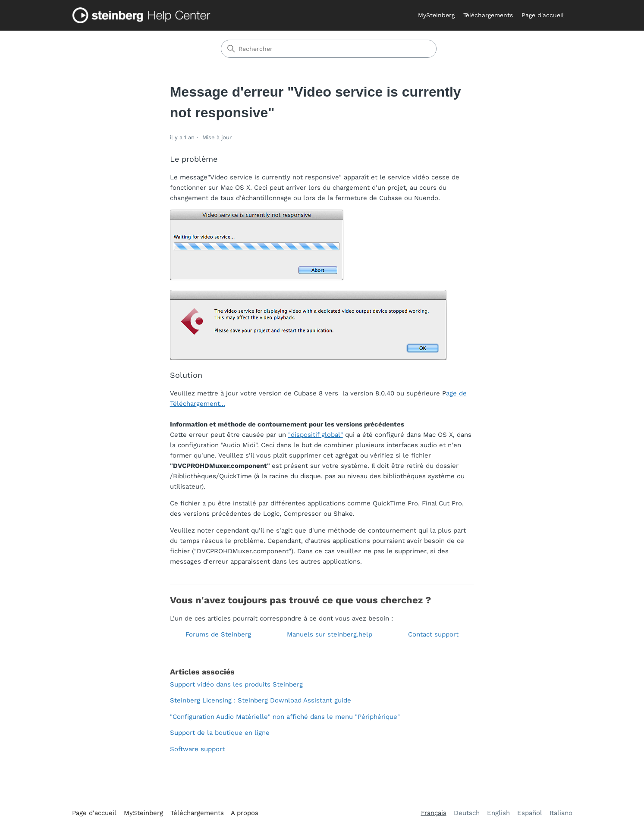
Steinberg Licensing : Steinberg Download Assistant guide (261, 700)
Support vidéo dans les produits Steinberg (236, 684)
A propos (245, 813)
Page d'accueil (543, 15)
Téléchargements (488, 15)
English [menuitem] (498, 813)
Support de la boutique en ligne (220, 733)
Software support (197, 749)
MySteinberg (436, 15)
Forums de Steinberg (218, 634)
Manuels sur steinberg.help (330, 634)
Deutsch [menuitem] (467, 813)
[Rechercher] (329, 49)
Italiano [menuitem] (561, 813)
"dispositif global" (316, 435)
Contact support (433, 634)
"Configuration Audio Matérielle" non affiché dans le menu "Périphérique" (285, 717)
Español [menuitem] (530, 813)
